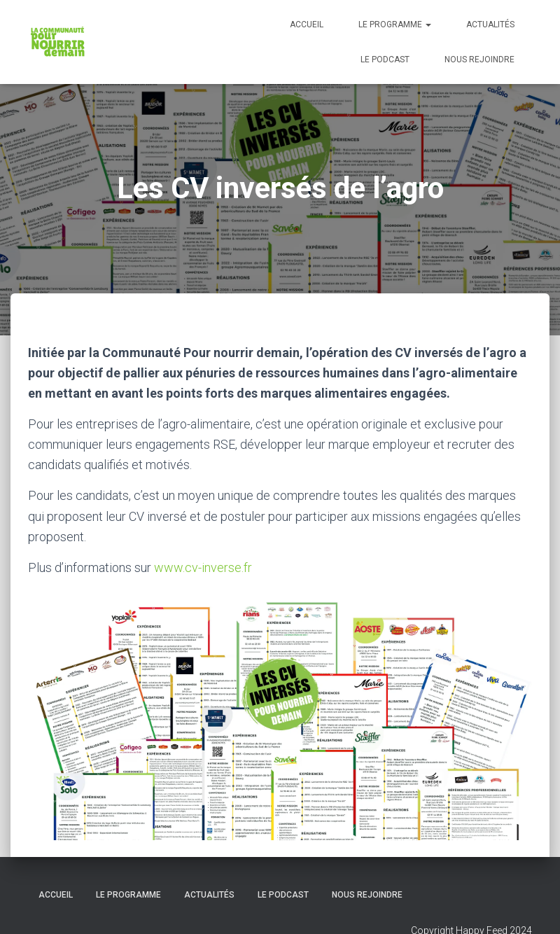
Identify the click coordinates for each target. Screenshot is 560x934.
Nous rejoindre (479, 60)
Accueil (307, 25)
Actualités (490, 25)
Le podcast (385, 60)
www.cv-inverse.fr (203, 567)
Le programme (395, 25)
